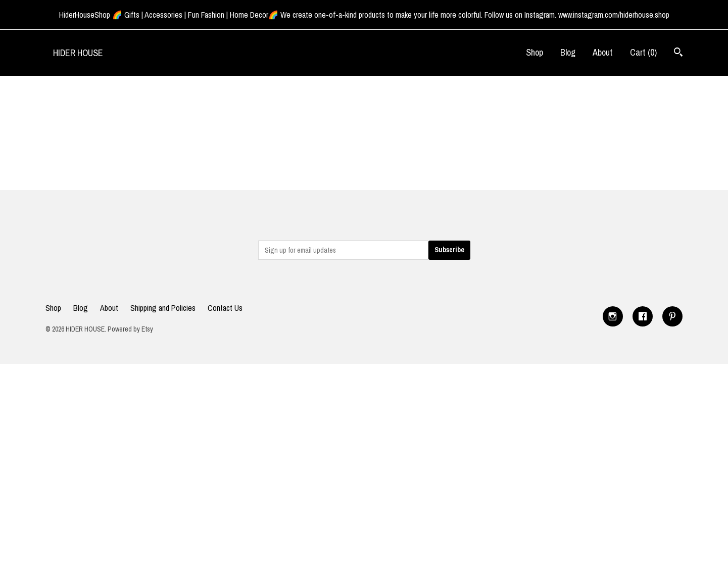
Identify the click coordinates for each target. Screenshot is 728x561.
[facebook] (643, 316)
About (603, 52)
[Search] (678, 53)
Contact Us (225, 308)
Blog (568, 52)
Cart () (643, 52)
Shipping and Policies (163, 308)
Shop (535, 52)
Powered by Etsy (130, 329)
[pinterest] (672, 316)
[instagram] (613, 316)
